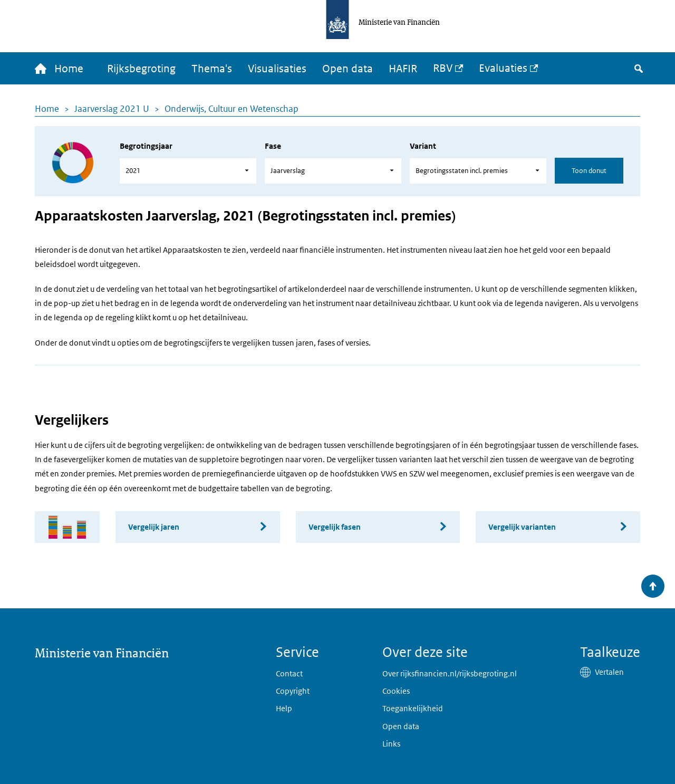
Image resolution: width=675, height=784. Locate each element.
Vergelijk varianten (522, 527)
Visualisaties (277, 69)
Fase (273, 146)
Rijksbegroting (141, 69)
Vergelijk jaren (154, 527)
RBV (443, 68)
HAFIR (403, 69)
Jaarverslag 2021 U (112, 109)
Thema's (212, 69)
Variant (423, 146)
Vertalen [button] (609, 672)
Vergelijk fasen (335, 527)
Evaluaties (503, 68)
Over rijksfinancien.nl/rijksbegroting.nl (450, 673)
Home (47, 109)
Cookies (396, 691)
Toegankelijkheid (413, 708)
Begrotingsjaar (146, 146)
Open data (348, 69)
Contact (289, 673)
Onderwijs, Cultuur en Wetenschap (232, 109)
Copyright (293, 691)
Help (284, 708)
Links (391, 744)
